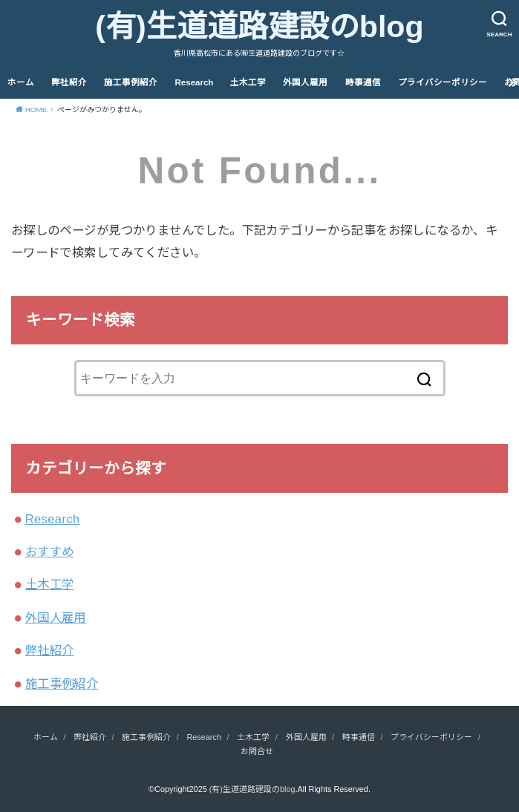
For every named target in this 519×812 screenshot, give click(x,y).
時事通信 (363, 82)
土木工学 (248, 82)
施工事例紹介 (131, 82)
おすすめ (50, 551)
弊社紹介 (69, 82)
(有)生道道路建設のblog (259, 27)
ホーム (21, 82)
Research (195, 82)
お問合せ (257, 751)
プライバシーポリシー (443, 82)
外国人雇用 (305, 82)
